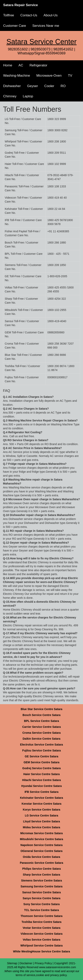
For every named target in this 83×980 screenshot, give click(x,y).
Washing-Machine (17, 76)
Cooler (49, 86)
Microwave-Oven (49, 76)
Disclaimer (26, 963)
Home (8, 65)
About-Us (51, 15)
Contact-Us (29, 15)
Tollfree (9, 15)
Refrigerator (38, 65)
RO (63, 86)
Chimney (10, 96)
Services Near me (46, 26)
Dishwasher (12, 86)
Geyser (33, 86)
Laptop (28, 96)
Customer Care (15, 26)
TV (70, 76)
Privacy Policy (43, 963)
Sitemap (12, 963)
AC (21, 65)
